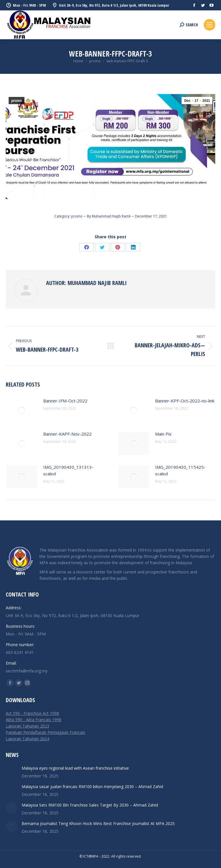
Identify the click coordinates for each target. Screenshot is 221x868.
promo (17, 101)
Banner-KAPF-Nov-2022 (67, 434)
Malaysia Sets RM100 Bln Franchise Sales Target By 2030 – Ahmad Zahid (90, 805)
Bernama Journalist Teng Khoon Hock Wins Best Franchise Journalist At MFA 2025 (98, 823)
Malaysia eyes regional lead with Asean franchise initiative (75, 768)
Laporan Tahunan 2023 (27, 726)
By (109, 216)
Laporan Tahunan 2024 (27, 739)
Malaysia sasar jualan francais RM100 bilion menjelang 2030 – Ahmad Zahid (92, 787)
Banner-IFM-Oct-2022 (65, 401)
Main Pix (163, 434)
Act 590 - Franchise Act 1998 (32, 713)
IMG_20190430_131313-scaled (68, 470)
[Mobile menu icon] (209, 25)
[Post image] (22, 410)
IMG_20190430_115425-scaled (180, 470)
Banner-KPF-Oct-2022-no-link (185, 401)
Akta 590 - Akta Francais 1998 (34, 720)
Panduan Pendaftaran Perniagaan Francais (45, 732)
